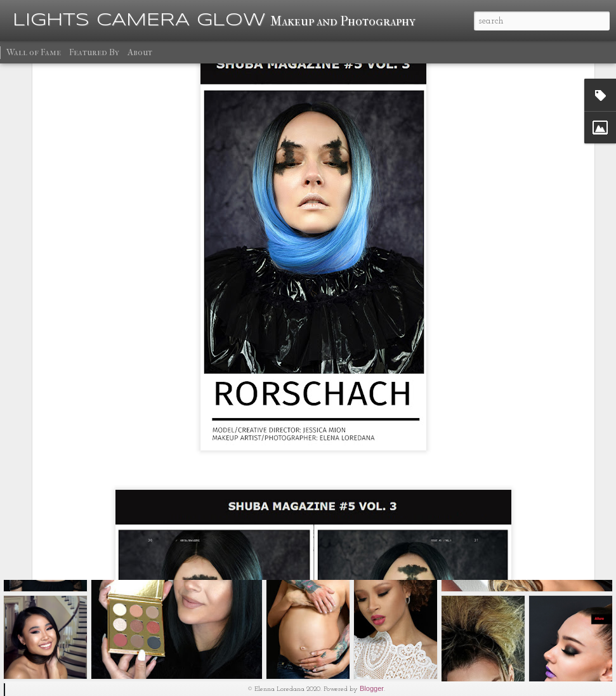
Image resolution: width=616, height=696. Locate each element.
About (140, 52)
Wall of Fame (34, 52)
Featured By (94, 52)
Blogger (372, 688)
